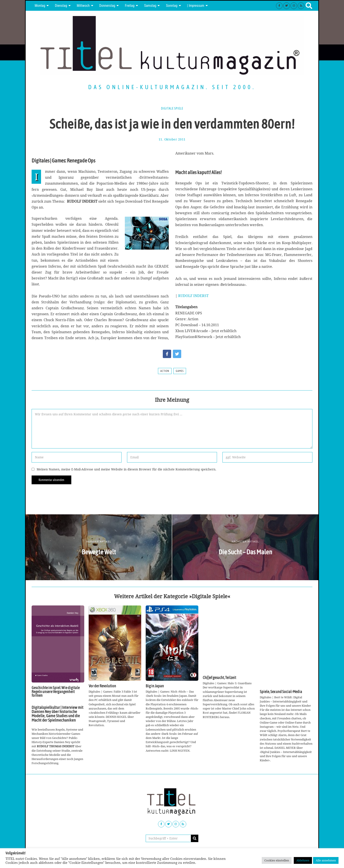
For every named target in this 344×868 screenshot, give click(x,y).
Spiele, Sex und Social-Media (281, 692)
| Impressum (196, 6)
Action (165, 371)
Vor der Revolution (102, 686)
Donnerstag (107, 6)
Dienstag (61, 6)
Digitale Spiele (172, 108)
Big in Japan (155, 686)
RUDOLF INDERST (193, 296)
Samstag (150, 6)
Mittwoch (83, 6)
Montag (40, 6)
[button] (195, 838)
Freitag (130, 6)
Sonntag (172, 6)
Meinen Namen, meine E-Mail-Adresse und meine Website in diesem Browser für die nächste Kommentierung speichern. (126, 469)
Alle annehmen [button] (326, 860)
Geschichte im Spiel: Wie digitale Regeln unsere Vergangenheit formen (56, 692)
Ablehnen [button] (303, 860)
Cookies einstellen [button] (277, 860)
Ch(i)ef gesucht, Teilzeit (219, 678)
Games (180, 371)
